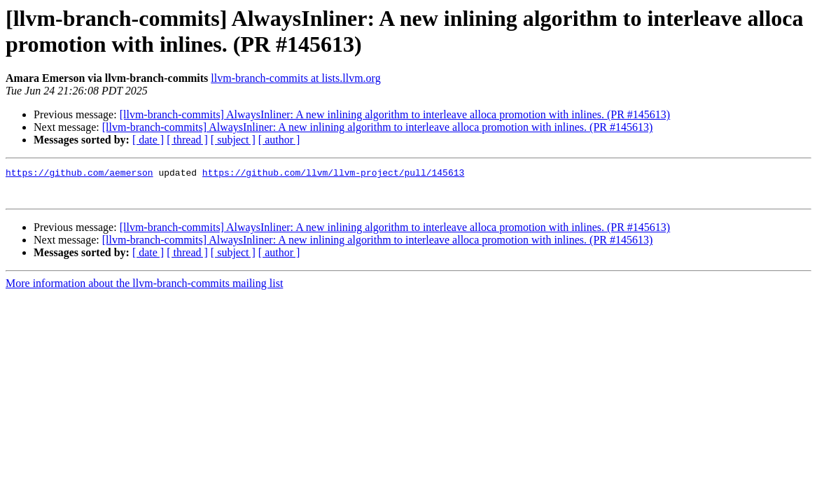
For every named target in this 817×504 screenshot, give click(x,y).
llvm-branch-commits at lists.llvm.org (295, 78)
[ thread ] (187, 140)
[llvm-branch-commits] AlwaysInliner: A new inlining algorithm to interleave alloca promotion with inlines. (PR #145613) (395, 114)
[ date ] (148, 140)
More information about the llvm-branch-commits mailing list (144, 289)
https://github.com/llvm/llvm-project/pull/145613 (333, 174)
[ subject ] (233, 140)
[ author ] (279, 140)
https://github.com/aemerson (79, 174)
